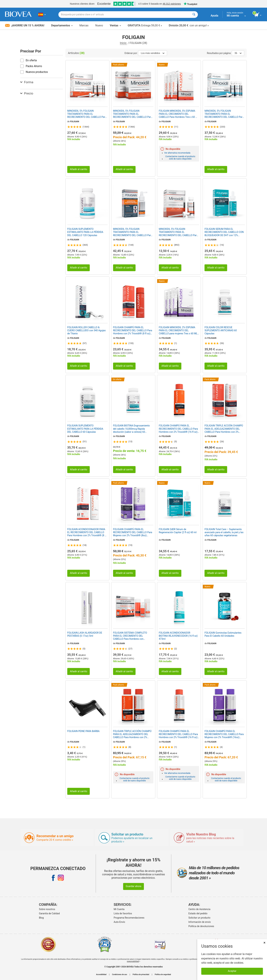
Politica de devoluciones (201, 926)
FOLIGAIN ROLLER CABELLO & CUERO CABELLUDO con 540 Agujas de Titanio (86, 330)
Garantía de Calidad (49, 913)
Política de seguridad (163, 975)
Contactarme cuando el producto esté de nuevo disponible (180, 158)
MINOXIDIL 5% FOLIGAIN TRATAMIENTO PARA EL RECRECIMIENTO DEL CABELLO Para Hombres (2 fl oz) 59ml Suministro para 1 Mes (178, 232)
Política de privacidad (141, 975)
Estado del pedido (198, 913)
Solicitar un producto (199, 918)
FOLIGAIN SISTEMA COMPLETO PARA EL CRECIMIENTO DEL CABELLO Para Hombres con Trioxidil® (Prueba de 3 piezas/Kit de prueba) (132, 636)
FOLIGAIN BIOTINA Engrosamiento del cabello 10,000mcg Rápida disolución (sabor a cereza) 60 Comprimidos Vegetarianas (131, 429)
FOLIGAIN (74, 122)
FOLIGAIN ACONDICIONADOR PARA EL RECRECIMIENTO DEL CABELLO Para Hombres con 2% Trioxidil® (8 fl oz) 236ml (87, 532)
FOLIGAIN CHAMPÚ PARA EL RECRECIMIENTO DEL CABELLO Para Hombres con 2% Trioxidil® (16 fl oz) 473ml (178, 429)
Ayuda (214, 16)
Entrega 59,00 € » (145, 25)
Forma (27, 82)
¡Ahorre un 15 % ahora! (25, 25)
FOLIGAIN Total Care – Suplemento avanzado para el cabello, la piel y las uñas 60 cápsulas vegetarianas (224, 532)
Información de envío (200, 922)
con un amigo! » (189, 25)
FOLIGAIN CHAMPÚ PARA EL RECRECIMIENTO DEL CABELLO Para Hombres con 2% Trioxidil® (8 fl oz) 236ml (133, 331)
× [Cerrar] (264, 943)
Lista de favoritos (123, 913)
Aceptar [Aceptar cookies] (232, 971)
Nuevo (99, 25)
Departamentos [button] (62, 25)
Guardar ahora (133, 886)
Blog (41, 918)
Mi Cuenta (119, 909)
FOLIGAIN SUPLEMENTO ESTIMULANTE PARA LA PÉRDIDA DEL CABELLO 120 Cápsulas (85, 232)
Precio (27, 93)
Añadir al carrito (78, 169)
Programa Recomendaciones (129, 918)
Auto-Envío (119, 922)
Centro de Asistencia (199, 909)
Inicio (123, 43)
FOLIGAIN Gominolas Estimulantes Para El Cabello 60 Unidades (223, 634)
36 (238, 53)
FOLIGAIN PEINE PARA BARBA (83, 731)
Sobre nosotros (47, 909)
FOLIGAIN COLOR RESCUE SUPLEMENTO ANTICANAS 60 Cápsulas (221, 330)
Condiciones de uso (120, 975)
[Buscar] (194, 15)
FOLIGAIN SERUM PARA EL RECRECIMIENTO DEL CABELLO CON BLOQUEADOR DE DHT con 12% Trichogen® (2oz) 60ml (224, 232)
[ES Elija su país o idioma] (42, 14)
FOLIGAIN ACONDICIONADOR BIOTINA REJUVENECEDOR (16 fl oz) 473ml (178, 636)
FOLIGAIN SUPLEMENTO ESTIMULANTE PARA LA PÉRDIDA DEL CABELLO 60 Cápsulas (85, 429)
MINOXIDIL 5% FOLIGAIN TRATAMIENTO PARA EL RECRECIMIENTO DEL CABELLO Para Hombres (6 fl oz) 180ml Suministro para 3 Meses (87, 114)
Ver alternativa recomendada (177, 153)
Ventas (115, 25)
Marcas (84, 25)
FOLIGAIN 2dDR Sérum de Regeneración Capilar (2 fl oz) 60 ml (178, 531)
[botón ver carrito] (258, 15)
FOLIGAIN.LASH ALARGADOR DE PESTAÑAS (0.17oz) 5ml (85, 634)
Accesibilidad (101, 975)
